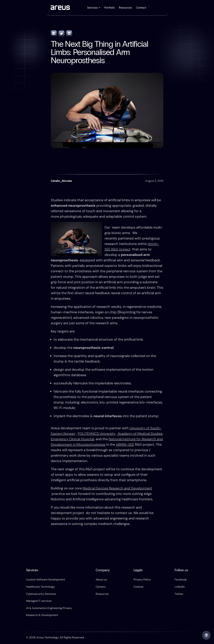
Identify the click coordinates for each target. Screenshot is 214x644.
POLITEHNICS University (97, 434)
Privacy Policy (142, 580)
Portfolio (110, 8)
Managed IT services (39, 601)
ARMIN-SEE (125, 444)
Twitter (179, 594)
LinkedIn (180, 587)
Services (92, 8)
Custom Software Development (46, 580)
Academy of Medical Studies (140, 434)
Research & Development (42, 615)
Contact (141, 8)
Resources (125, 8)
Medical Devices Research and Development (117, 488)
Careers (101, 587)
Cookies (138, 587)
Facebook (181, 580)
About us (101, 580)
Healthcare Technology (40, 587)
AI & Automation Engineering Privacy (49, 608)
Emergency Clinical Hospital (72, 439)
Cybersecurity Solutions (41, 594)
